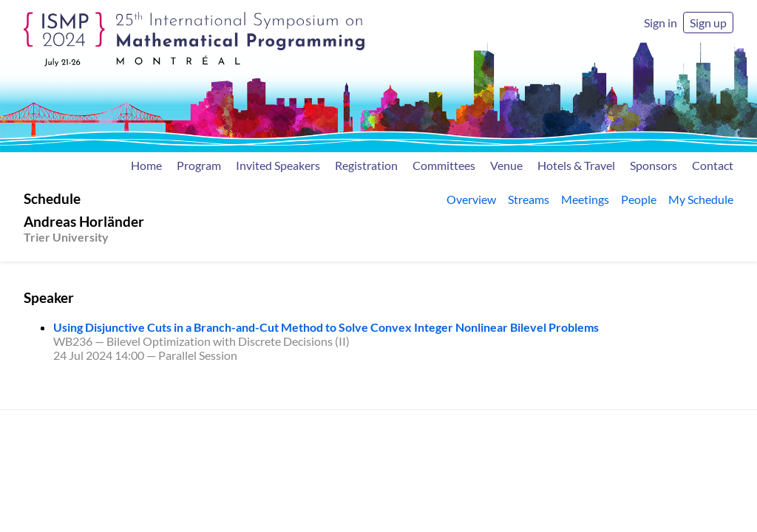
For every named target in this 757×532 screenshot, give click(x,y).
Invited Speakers (278, 165)
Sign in (661, 23)
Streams (529, 199)
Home (146, 165)
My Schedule (701, 199)
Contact (713, 165)
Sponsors (654, 165)
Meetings (585, 199)
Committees (444, 165)
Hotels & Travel (576, 165)
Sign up (708, 23)
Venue (506, 165)
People (639, 199)
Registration (366, 165)
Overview (471, 199)
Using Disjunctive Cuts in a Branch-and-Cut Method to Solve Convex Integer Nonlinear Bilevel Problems (326, 327)
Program (199, 165)
